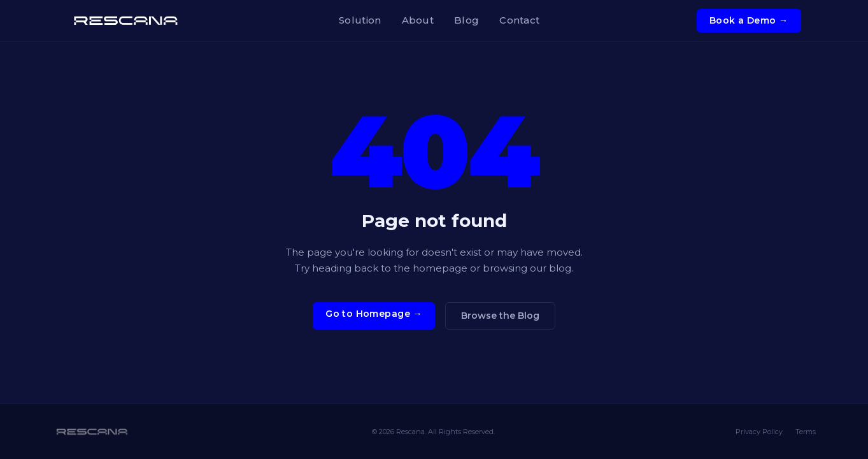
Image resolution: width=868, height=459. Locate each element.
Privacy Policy (759, 432)
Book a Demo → (749, 20)
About (418, 20)
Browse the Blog (500, 316)
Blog (466, 20)
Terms (806, 432)
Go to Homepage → (374, 314)
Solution (360, 20)
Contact (519, 20)
